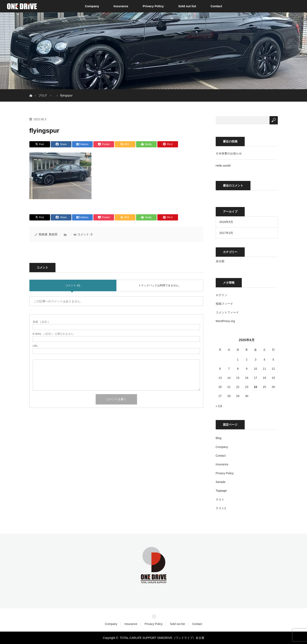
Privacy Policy (153, 6)
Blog (219, 438)
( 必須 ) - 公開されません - (54, 334)
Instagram (154, 616)
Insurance (121, 6)
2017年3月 (226, 233)
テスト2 (221, 508)
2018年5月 (226, 222)
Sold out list (187, 6)
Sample (221, 482)
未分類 (220, 261)
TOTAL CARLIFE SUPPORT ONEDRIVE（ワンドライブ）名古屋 (162, 638)
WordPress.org (225, 321)
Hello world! (223, 166)
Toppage (221, 491)
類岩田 (53, 234)
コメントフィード (227, 312)
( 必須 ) (41, 322)
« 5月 (219, 406)
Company (92, 6)
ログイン (222, 295)
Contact (216, 6)
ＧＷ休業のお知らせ (229, 153)
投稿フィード (224, 304)
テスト (220, 500)
